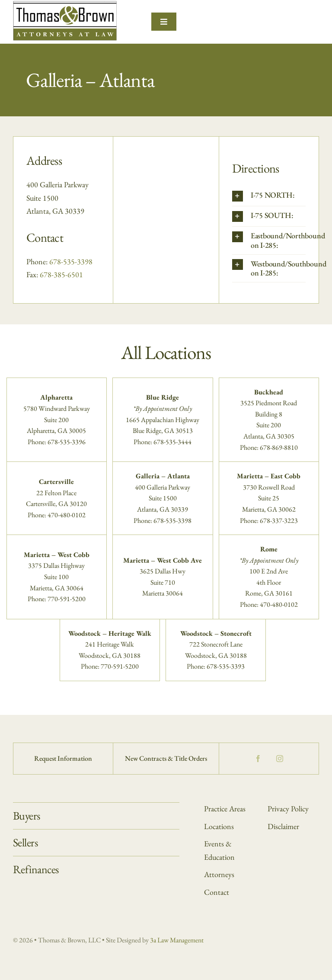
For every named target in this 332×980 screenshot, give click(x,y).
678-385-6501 (61, 274)
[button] (269, 196)
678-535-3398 (71, 261)
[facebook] (258, 759)
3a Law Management (177, 940)
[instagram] (280, 759)
